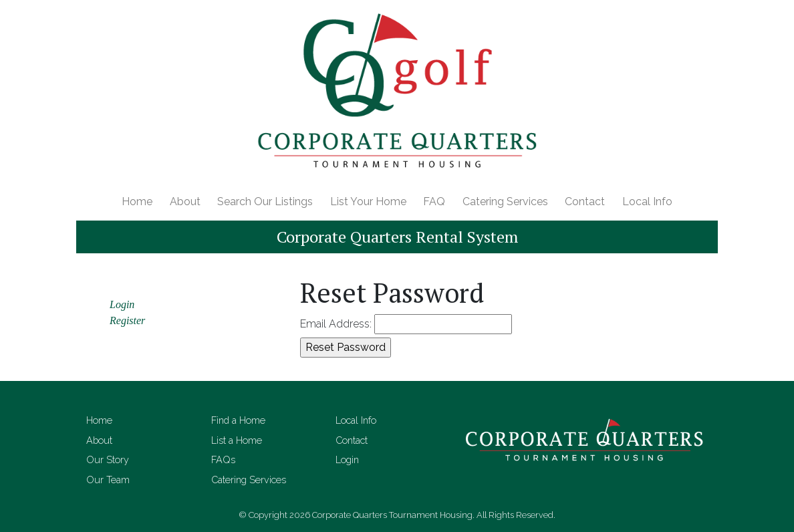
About (185, 202)
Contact (585, 202)
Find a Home (238, 420)
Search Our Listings (265, 202)
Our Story (108, 459)
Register (127, 320)
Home (137, 202)
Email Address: (336, 324)
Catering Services (505, 202)
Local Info (647, 202)
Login (122, 304)
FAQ (434, 202)
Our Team (108, 480)
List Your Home (368, 202)
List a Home (237, 440)
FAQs (223, 459)
